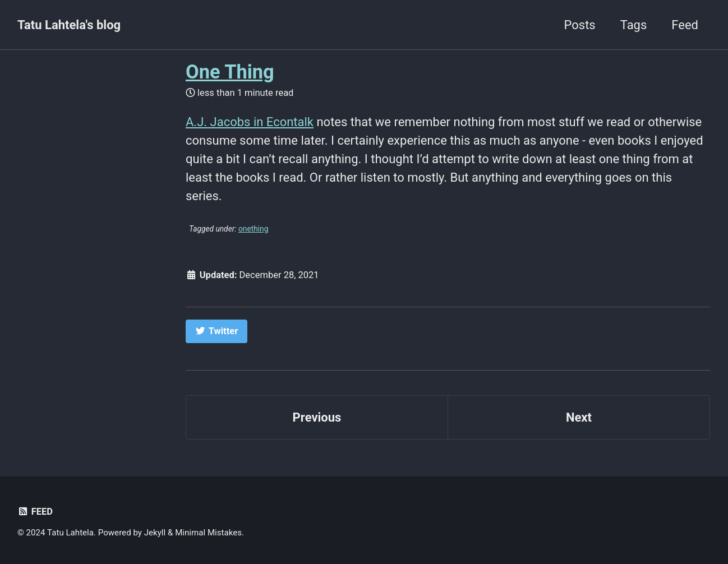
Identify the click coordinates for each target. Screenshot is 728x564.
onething (253, 229)
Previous (317, 417)
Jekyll (155, 533)
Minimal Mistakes (208, 533)
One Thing (230, 72)
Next (579, 417)
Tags (634, 25)
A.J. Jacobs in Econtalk (250, 122)
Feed (685, 25)
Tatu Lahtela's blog (69, 25)
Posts (580, 25)
